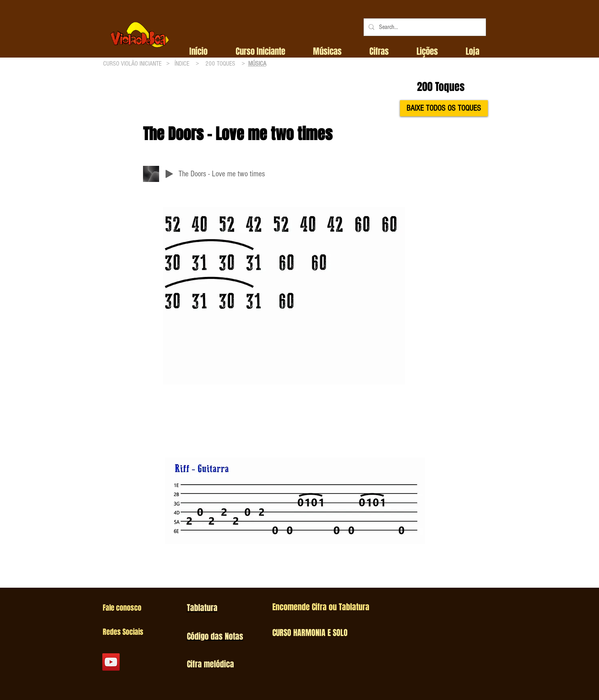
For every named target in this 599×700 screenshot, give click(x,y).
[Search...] (424, 27)
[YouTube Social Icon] (111, 662)
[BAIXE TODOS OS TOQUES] (444, 108)
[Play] (169, 174)
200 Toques (441, 87)
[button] (260, 52)
